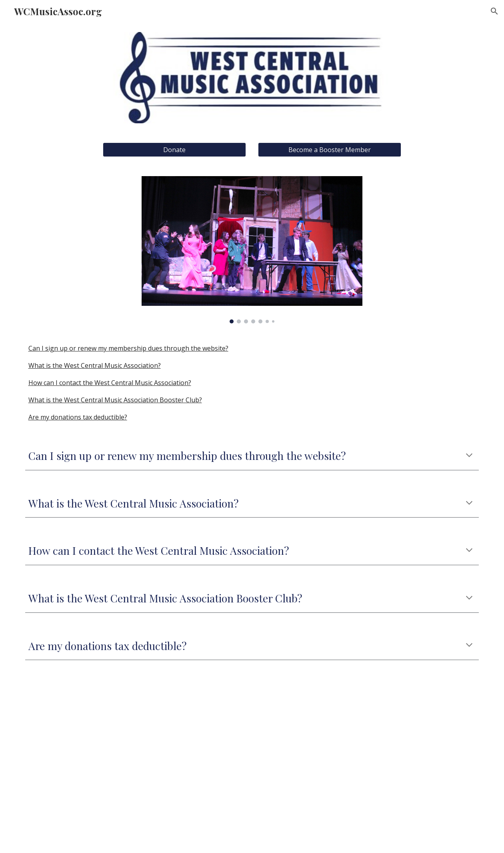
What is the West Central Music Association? (95, 365)
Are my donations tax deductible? (78, 417)
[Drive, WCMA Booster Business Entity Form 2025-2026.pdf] (136, 761)
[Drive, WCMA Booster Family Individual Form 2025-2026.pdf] (369, 761)
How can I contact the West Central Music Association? (110, 383)
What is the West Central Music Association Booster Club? (115, 400)
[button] (494, 11)
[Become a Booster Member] (330, 150)
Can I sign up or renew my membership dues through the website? (128, 348)
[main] (252, 456)
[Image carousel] (252, 250)
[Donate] (175, 150)
